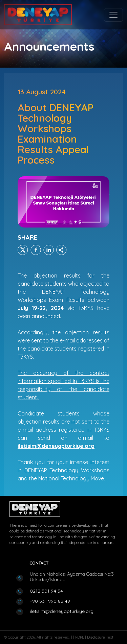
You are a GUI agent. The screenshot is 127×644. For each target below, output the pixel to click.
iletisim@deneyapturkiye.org (62, 611)
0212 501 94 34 (46, 591)
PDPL (80, 637)
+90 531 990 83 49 (50, 601)
